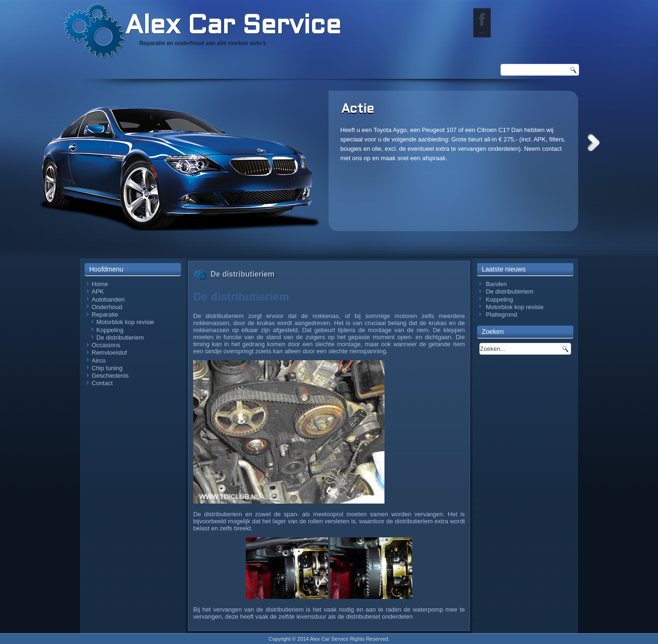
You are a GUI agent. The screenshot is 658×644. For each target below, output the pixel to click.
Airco (99, 361)
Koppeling (110, 330)
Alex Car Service (233, 27)
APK (98, 291)
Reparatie (105, 314)
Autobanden (108, 299)
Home (100, 284)
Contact (102, 383)
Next (594, 143)
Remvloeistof (109, 353)
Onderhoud (107, 307)
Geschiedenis (110, 376)
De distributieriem (120, 338)
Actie (358, 109)
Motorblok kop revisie (125, 322)
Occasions (106, 345)
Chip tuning (107, 368)
